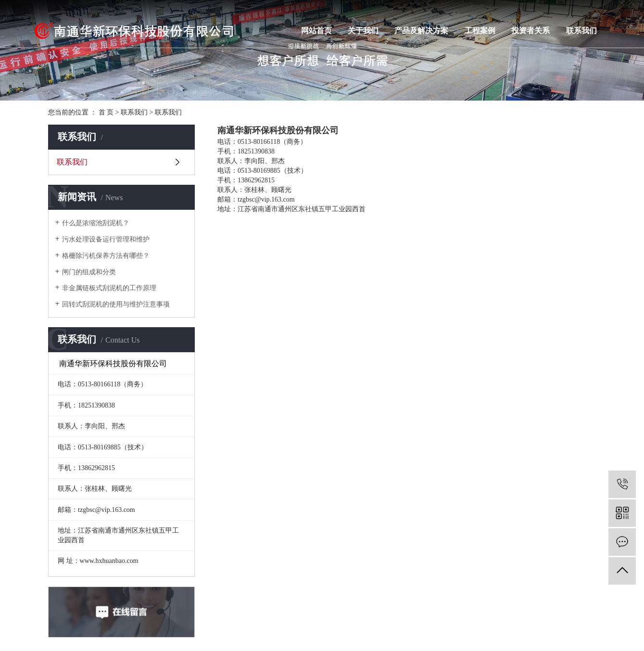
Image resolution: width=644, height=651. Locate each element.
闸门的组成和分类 (89, 272)
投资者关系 (530, 31)
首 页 (106, 112)
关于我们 (363, 31)
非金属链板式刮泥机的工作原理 (109, 288)
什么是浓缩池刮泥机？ (96, 223)
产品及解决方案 (421, 31)
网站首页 (316, 31)
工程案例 (480, 31)
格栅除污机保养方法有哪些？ (106, 256)
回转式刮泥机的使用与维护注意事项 (116, 304)
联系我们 (581, 31)
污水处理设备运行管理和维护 (106, 239)
